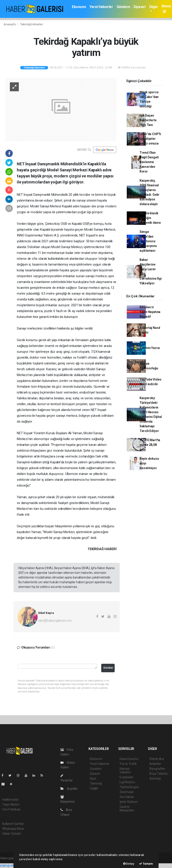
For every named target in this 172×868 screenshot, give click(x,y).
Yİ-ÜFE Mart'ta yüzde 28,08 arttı (150, 445)
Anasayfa (10, 24)
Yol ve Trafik (128, 764)
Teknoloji (96, 783)
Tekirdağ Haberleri (31, 24)
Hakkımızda (10, 800)
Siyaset (139, 7)
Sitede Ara (157, 759)
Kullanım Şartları (13, 824)
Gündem (123, 7)
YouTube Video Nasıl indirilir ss (150, 384)
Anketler (155, 764)
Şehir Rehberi (129, 802)
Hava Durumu (129, 759)
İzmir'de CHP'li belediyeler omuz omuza (150, 139)
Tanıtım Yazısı (150, 348)
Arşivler (69, 789)
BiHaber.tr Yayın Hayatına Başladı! (150, 312)
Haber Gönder (12, 834)
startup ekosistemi (13, 866)
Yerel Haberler (101, 7)
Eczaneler (126, 777)
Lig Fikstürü (127, 782)
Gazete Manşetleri (127, 808)
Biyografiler (157, 769)
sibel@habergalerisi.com (55, 621)
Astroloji (155, 779)
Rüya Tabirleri (159, 774)
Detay (129, 864)
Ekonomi (79, 7)
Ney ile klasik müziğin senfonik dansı (150, 218)
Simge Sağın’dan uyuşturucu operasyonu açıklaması (148, 241)
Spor (93, 779)
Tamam (146, 864)
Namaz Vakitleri (125, 770)
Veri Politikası (11, 809)
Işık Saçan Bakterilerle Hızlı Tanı (148, 120)
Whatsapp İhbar (13, 829)
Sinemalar (127, 792)
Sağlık (94, 788)
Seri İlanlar (127, 797)
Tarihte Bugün (129, 787)
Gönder (108, 668)
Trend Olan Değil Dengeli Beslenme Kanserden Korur (149, 162)
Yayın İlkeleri (11, 804)
